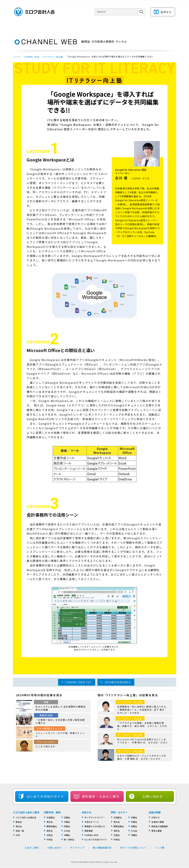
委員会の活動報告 (160, 826)
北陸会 (50, 835)
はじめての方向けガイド (96, 839)
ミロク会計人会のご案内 (26, 812)
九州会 (67, 831)
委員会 (19, 822)
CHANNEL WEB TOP (78, 682)
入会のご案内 (32, 848)
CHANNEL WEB (32, 57)
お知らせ (86, 812)
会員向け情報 (158, 822)
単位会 (71, 26)
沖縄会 (67, 835)
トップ (17, 57)
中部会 (50, 839)
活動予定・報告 (52, 812)
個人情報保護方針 (102, 848)
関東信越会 (52, 826)
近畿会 (67, 817)
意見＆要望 (157, 831)
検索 (141, 15)
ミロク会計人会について (43, 26)
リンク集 (160, 848)
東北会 (50, 822)
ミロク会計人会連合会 (26, 817)
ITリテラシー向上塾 (53, 57)
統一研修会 (69, 839)
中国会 (67, 822)
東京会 (50, 831)
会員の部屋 (164, 26)
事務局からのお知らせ (95, 826)
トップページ (19, 26)
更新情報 (88, 831)
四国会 (67, 826)
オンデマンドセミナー (95, 817)
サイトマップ (77, 848)
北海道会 (51, 817)
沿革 (18, 835)
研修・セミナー (119, 812)
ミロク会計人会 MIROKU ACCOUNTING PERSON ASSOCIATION (34, 12)
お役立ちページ (92, 822)
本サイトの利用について (133, 848)
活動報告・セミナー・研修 (99, 26)
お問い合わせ (153, 796)
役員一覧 (20, 831)
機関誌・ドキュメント (135, 26)
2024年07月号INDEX (118, 682)
